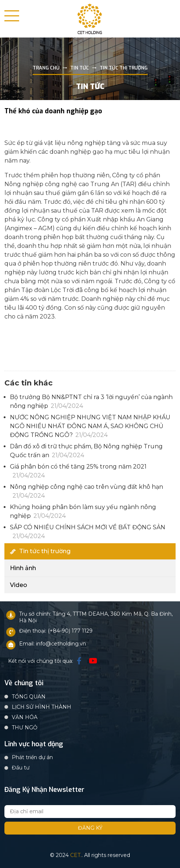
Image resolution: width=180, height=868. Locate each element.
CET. (76, 855)
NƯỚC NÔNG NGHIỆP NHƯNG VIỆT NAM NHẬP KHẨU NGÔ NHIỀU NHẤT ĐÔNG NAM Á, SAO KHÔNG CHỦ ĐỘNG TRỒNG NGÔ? (90, 426)
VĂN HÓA (25, 717)
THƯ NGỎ (25, 728)
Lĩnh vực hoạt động (34, 744)
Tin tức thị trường (40, 551)
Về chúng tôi (24, 683)
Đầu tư (21, 768)
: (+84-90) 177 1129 (69, 631)
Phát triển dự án (32, 757)
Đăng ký (90, 828)
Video (19, 585)
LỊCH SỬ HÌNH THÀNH (42, 707)
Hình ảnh (23, 568)
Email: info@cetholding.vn (53, 644)
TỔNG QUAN (29, 697)
